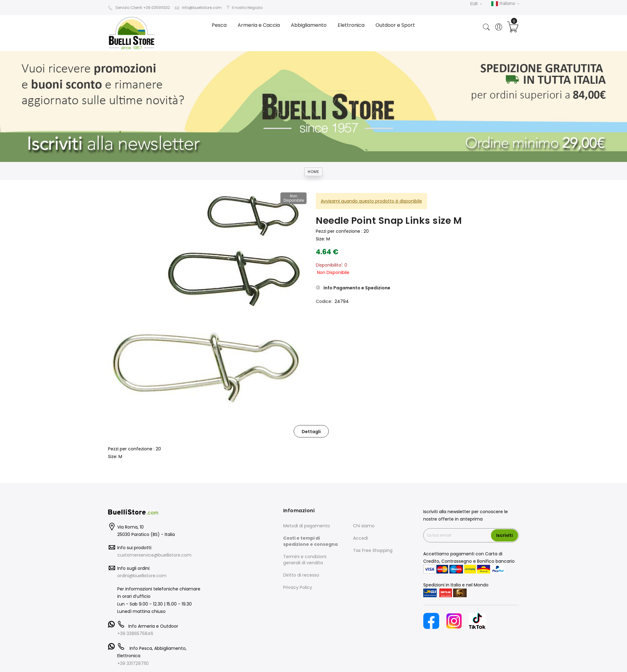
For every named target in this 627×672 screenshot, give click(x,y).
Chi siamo (364, 526)
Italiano (505, 4)
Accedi (360, 538)
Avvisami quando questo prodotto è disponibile (371, 201)
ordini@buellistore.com (142, 576)
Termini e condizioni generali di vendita (305, 560)
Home (313, 172)
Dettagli (311, 432)
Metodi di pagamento (307, 526)
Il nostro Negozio (244, 8)
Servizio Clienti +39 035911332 (139, 8)
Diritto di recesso (301, 575)
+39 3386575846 (135, 634)
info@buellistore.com (198, 8)
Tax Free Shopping (373, 550)
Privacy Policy (298, 587)
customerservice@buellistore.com (154, 555)
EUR (476, 4)
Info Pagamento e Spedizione (357, 288)
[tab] (311, 431)
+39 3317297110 (133, 663)
